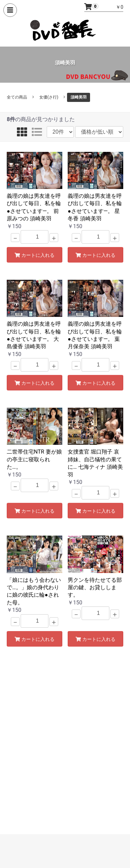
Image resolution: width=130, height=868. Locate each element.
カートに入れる (35, 255)
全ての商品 (17, 97)
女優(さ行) (49, 97)
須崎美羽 (79, 97)
